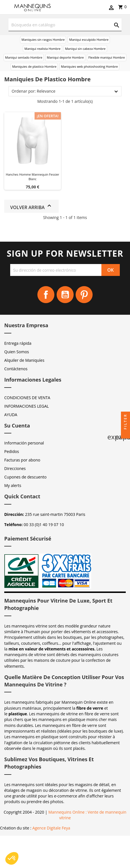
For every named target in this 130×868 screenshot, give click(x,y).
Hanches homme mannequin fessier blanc (32, 177)
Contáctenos (16, 369)
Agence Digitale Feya (51, 828)
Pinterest (84, 295)
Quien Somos (17, 352)
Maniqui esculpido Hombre (89, 40)
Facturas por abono (22, 460)
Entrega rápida (18, 343)
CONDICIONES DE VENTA (27, 398)
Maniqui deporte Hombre (65, 57)
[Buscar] (65, 25)
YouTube (65, 295)
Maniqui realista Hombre (42, 49)
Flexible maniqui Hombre (107, 57)
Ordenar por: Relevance (34, 91)
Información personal (24, 443)
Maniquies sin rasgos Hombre (43, 40)
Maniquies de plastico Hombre (34, 66)
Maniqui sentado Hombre (24, 57)
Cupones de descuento (25, 477)
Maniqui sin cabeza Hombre (85, 49)
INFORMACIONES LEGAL (26, 406)
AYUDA (11, 415)
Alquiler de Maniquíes (24, 360)
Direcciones (15, 468)
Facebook (46, 295)
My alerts (13, 485)
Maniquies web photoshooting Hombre (89, 66)
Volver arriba (31, 206)
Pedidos (12, 451)
